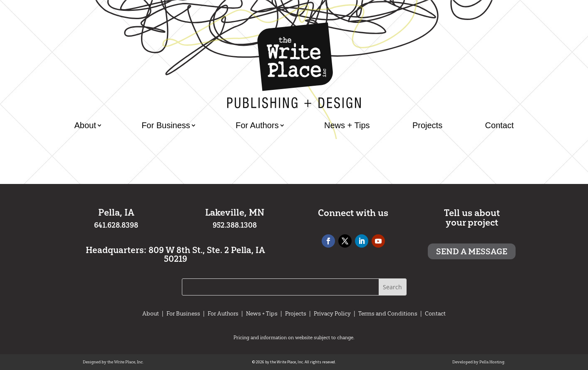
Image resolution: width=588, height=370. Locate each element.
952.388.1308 (235, 225)
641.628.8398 (116, 225)
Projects (427, 125)
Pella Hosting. (492, 362)
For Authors (257, 125)
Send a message (472, 251)
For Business (166, 125)
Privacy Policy (332, 313)
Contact (500, 125)
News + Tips (347, 125)
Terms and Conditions (388, 313)
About (85, 125)
